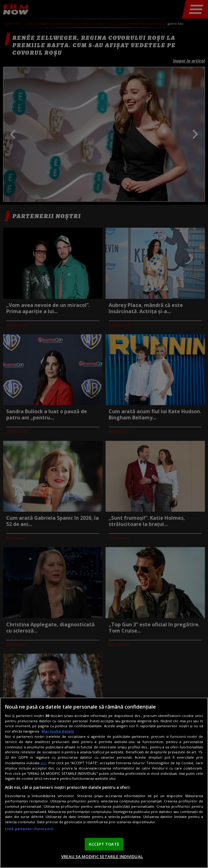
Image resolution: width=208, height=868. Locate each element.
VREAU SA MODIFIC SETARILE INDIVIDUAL (102, 857)
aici (43, 763)
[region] (104, 783)
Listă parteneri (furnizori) (29, 829)
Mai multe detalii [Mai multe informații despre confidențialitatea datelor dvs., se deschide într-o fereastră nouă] (58, 731)
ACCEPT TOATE (104, 844)
